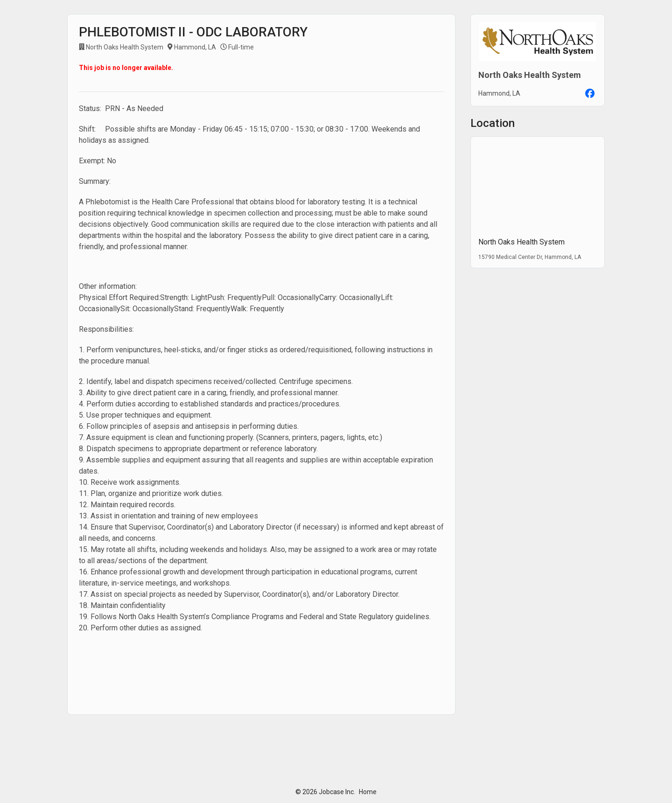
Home (368, 792)
